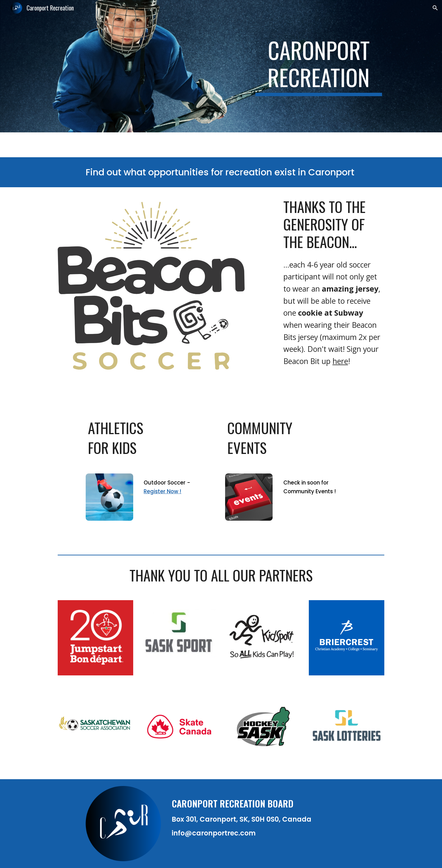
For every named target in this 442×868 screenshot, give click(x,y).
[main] (319, 66)
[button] (435, 8)
